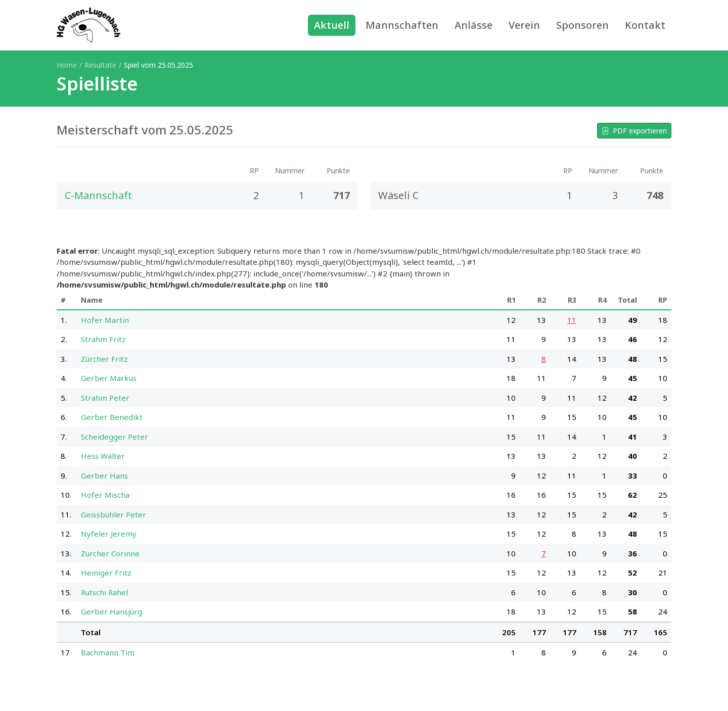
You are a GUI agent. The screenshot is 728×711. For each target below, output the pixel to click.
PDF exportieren (634, 131)
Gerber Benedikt (112, 417)
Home (67, 65)
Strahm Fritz (103, 339)
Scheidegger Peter (115, 437)
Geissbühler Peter (113, 514)
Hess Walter (103, 456)
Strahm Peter (105, 398)
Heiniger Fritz (106, 573)
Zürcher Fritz (104, 359)
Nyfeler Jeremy (109, 534)
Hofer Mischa (105, 495)
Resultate (100, 65)
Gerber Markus (109, 378)
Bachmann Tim (108, 652)
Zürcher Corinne (110, 553)
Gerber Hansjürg (111, 611)
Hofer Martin (105, 320)
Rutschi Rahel (104, 592)
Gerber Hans (104, 476)
